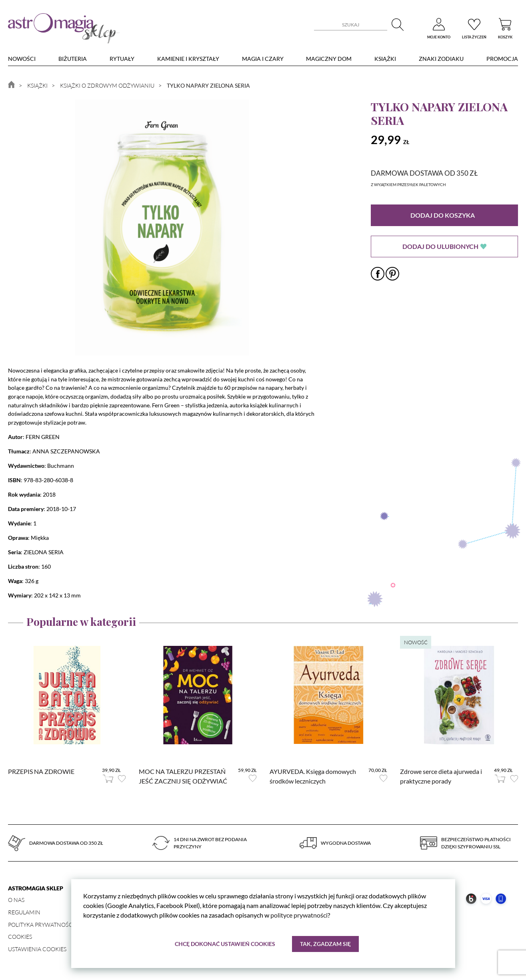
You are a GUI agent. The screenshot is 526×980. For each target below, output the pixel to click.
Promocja (502, 59)
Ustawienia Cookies (37, 949)
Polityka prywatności (41, 925)
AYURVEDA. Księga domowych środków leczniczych (313, 776)
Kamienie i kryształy (188, 59)
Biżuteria (73, 59)
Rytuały (122, 59)
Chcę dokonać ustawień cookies (225, 944)
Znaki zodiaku (441, 59)
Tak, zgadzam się (325, 944)
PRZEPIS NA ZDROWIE (41, 771)
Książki (385, 59)
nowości (22, 59)
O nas (16, 900)
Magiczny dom (329, 59)
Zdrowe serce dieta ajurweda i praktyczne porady (441, 776)
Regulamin (24, 912)
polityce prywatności (299, 915)
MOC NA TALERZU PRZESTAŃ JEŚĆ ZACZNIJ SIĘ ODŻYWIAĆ (183, 776)
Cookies (20, 937)
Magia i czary (263, 59)
